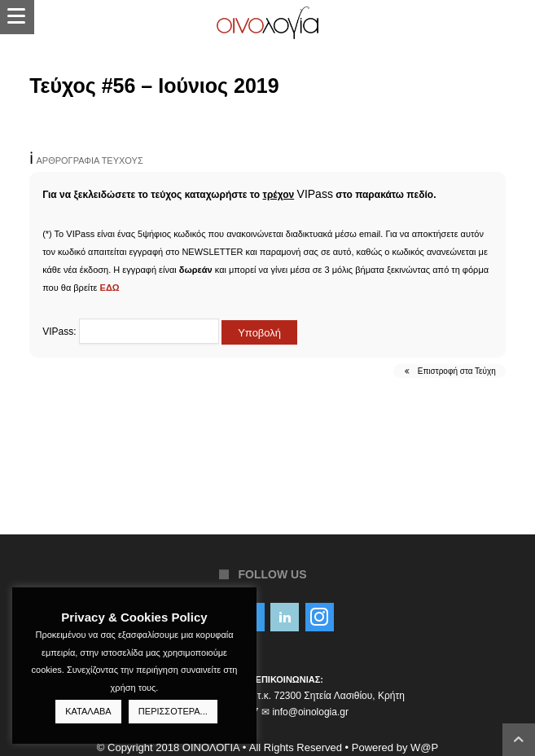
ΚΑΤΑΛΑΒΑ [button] (88, 711)
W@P (424, 747)
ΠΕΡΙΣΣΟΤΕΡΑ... (173, 711)
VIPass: (131, 332)
